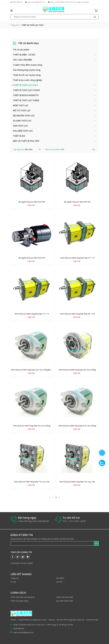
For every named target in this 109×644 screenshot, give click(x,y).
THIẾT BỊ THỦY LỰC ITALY (26, 85)
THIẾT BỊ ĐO (19, 136)
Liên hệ (59, 582)
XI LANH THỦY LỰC (22, 121)
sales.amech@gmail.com (35, 2)
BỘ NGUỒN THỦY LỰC (24, 116)
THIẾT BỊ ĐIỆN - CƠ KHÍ (24, 55)
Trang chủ (15, 25)
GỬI (96, 543)
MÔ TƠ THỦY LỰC (22, 111)
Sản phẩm (60, 578)
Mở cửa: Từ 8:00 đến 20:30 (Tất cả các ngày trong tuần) (68, 2)
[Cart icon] (97, 10)
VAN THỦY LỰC (20, 126)
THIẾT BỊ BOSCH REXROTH (26, 95)
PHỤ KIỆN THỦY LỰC (23, 131)
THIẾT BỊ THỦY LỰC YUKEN (26, 100)
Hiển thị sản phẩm (53, 149)
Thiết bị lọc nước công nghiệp (27, 80)
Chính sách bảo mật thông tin (23, 597)
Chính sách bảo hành (65, 597)
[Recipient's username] (52, 543)
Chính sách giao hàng (19, 601)
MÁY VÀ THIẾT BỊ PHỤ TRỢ (26, 141)
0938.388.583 (16, 2)
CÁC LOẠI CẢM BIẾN (22, 60)
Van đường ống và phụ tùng (27, 70)
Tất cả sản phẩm (21, 50)
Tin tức (13, 582)
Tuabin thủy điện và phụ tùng (28, 65)
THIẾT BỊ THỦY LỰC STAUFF (26, 90)
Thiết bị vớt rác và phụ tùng (27, 75)
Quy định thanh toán (65, 601)
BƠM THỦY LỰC (21, 105)
